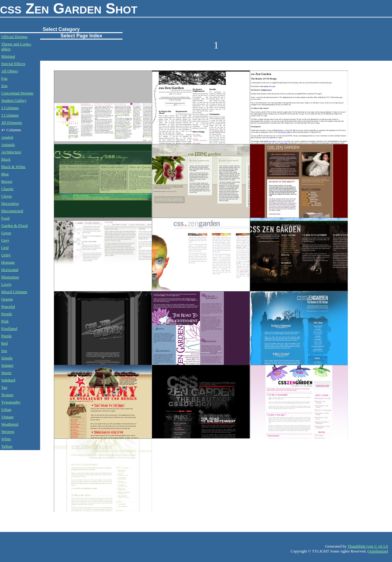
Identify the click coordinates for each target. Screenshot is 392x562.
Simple (7, 358)
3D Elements (12, 122)
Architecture (11, 152)
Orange (7, 299)
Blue (5, 174)
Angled (7, 137)
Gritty (6, 255)
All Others (10, 71)
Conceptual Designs (17, 93)
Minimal (8, 56)
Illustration (10, 277)
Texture (7, 395)
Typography (11, 402)
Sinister (7, 365)
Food (5, 218)
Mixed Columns (14, 292)
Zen (4, 86)
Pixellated (9, 329)
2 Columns (10, 108)
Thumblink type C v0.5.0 (368, 546)
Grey (5, 240)
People (7, 314)
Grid (5, 248)
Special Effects (13, 64)
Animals (8, 145)
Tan (4, 387)
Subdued (8, 380)
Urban (6, 409)
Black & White (13, 167)
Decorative (10, 203)
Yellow (7, 446)
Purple (6, 336)
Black (6, 159)
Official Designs (14, 37)
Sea (4, 351)
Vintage (8, 417)
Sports (6, 373)
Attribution (378, 551)
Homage (8, 262)
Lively (6, 284)
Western (8, 432)
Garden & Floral (15, 226)
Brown (7, 181)
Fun (4, 78)
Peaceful (8, 306)
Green (6, 233)
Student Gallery (14, 100)
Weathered (10, 424)
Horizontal (10, 270)
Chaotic (8, 189)
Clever (7, 196)
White (6, 439)
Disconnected (12, 211)
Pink (5, 321)
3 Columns (10, 115)
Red (4, 343)
